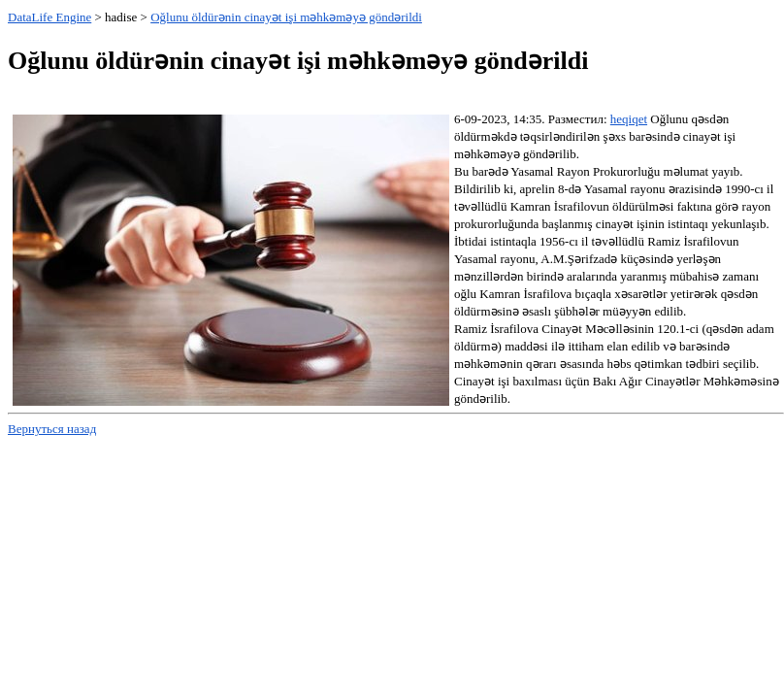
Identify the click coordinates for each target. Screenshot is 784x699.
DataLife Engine (49, 17)
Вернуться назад (52, 429)
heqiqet (629, 119)
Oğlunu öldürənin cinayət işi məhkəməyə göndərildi (286, 17)
